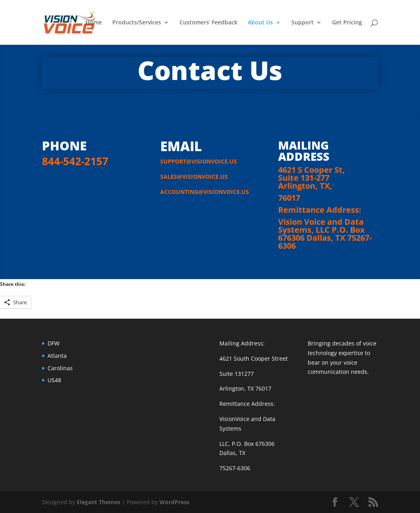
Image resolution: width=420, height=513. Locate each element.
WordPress (174, 502)
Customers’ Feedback (208, 23)
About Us (260, 23)
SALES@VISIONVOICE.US (194, 177)
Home (94, 23)
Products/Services (137, 23)
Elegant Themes (99, 502)
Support (303, 23)
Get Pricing (347, 23)
